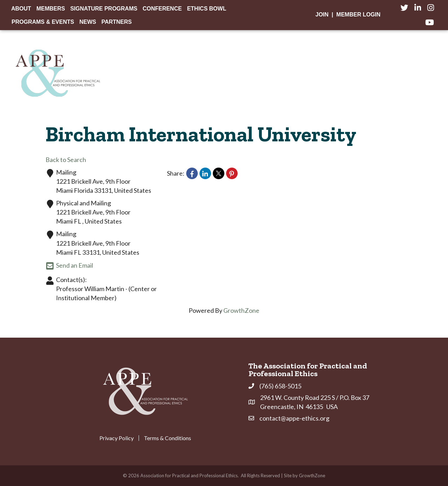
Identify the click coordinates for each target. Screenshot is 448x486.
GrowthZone (241, 310)
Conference (162, 9)
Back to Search (66, 160)
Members (51, 9)
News (88, 22)
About (21, 9)
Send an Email (69, 266)
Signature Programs (104, 9)
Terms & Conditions (167, 438)
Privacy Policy (117, 438)
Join (322, 15)
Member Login (358, 15)
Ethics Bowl (206, 9)
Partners (117, 22)
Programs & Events (43, 22)
